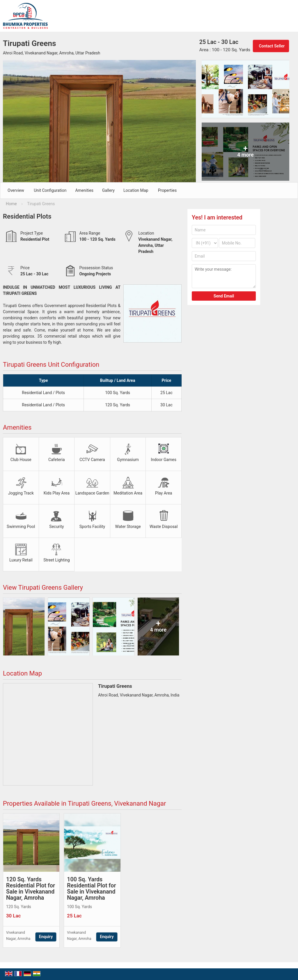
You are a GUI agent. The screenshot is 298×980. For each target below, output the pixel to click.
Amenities (84, 190)
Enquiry (46, 937)
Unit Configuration (50, 190)
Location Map (136, 190)
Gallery (108, 190)
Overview (16, 190)
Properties (167, 190)
